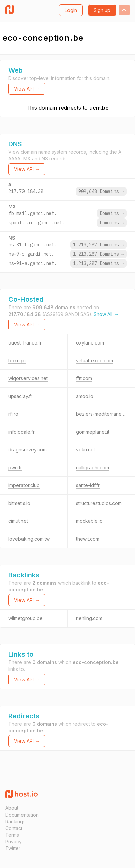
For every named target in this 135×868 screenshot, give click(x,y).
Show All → (106, 314)
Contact (14, 828)
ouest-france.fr (25, 343)
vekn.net (85, 450)
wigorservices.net (28, 378)
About (12, 808)
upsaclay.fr (20, 396)
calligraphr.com (93, 467)
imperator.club (24, 485)
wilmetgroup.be (26, 618)
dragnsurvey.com (28, 450)
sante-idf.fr (88, 485)
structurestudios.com (99, 503)
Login (71, 10)
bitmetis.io (19, 503)
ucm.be (99, 108)
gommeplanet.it (93, 432)
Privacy (14, 842)
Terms (12, 835)
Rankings (15, 821)
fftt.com (84, 378)
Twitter (13, 848)
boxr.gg (17, 360)
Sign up (102, 10)
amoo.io (85, 396)
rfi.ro (13, 414)
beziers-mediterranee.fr (102, 414)
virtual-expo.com (95, 360)
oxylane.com (90, 343)
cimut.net (18, 521)
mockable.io (89, 521)
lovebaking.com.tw (29, 539)
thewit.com (88, 539)
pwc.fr (15, 467)
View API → (27, 89)
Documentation (22, 815)
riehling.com (89, 618)
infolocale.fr (21, 432)
